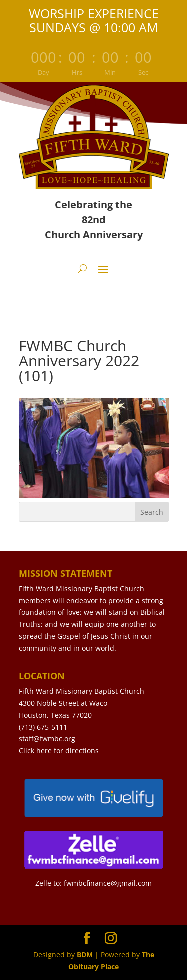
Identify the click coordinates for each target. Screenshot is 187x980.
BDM (85, 954)
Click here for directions (59, 750)
